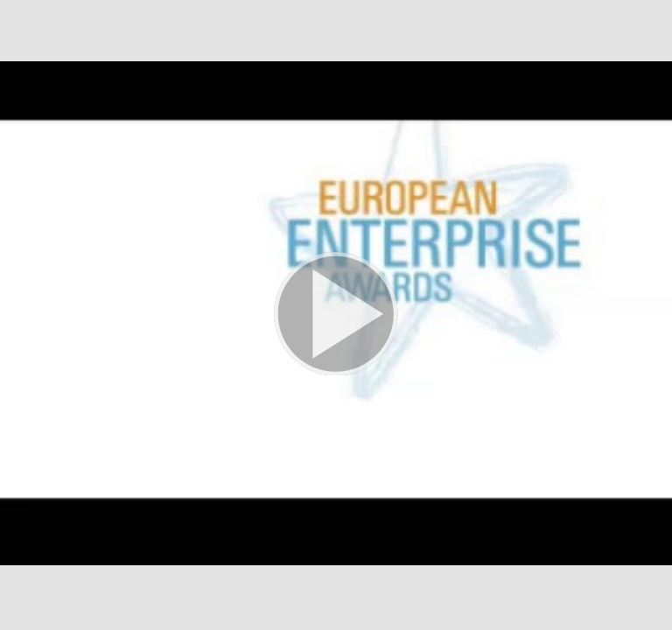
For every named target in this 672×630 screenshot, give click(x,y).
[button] (336, 315)
